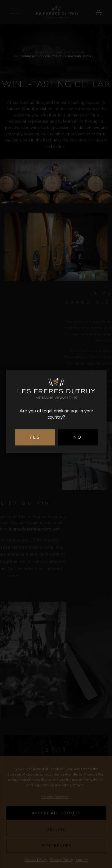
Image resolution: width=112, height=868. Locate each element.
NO (78, 437)
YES (35, 437)
